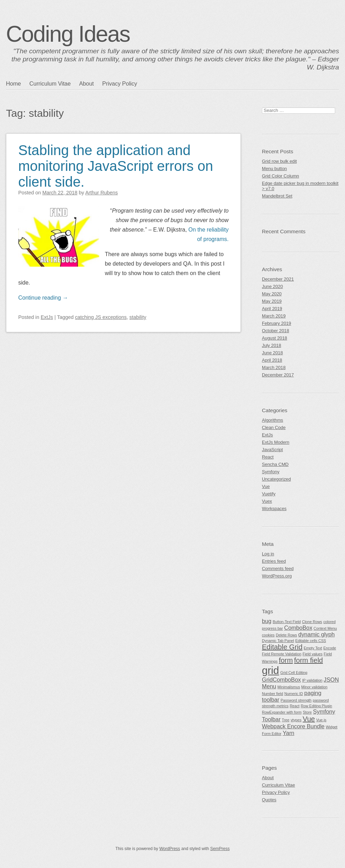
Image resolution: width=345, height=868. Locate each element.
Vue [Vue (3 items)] (309, 719)
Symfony (271, 472)
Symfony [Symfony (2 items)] (324, 712)
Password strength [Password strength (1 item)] (296, 700)
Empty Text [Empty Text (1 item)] (313, 648)
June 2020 (272, 286)
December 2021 (278, 279)
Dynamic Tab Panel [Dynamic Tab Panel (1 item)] (278, 641)
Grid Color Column (280, 176)
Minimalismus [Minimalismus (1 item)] (289, 687)
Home (13, 84)
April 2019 (272, 309)
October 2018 (276, 331)
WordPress (170, 849)
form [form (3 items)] (286, 660)
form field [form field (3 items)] (309, 660)
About (87, 84)
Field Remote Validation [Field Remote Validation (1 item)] (282, 654)
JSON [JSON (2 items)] (331, 680)
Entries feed (274, 561)
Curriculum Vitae (50, 84)
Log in (268, 554)
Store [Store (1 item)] (307, 712)
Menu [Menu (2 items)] (269, 686)
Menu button (274, 169)
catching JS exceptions (101, 317)
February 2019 (276, 323)
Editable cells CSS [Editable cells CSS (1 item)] (311, 641)
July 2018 (272, 345)
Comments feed (278, 569)
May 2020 (272, 294)
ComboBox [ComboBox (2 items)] (298, 628)
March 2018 (274, 368)
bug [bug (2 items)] (267, 621)
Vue (266, 486)
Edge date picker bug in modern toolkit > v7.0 (300, 186)
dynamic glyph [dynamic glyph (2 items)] (317, 634)
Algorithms (272, 420)
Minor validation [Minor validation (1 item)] (314, 687)
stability (138, 317)
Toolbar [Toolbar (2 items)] (271, 719)
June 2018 (272, 353)
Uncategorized (276, 479)
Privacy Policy (120, 84)
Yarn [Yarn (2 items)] (288, 733)
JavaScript (272, 450)
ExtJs (47, 317)
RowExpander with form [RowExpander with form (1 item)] (282, 712)
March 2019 (274, 316)
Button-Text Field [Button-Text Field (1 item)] (287, 622)
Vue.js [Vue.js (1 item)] (321, 720)
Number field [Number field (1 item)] (272, 694)
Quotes (269, 800)
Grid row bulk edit (279, 161)
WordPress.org (277, 576)
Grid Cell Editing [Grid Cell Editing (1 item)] (294, 673)
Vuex (267, 501)
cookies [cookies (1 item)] (268, 635)
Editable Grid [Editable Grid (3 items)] (282, 647)
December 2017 (278, 375)
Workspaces (274, 509)
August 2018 (275, 338)
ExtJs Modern (276, 442)
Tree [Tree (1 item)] (286, 720)
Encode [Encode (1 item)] (330, 648)
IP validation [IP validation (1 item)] (312, 680)
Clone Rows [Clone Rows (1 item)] (312, 622)
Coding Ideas (68, 34)
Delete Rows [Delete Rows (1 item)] (286, 635)
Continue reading (43, 298)
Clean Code (274, 428)
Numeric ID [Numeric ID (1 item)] (294, 694)
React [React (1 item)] (295, 706)
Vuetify (269, 494)
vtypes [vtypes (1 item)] (296, 720)
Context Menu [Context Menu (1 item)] (325, 628)
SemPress (220, 849)
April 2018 (272, 360)
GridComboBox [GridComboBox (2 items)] (281, 680)
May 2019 (272, 301)
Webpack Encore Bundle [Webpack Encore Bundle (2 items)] (293, 726)
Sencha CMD (275, 464)
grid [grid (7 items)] (270, 670)
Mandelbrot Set (277, 196)
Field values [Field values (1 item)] (313, 654)
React (268, 457)
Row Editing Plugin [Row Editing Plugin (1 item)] (316, 706)
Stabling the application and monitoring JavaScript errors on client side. (116, 166)
